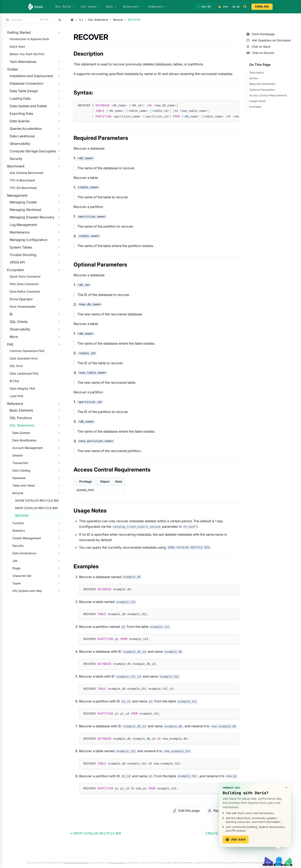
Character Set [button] (19, 631)
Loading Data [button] (18, 111)
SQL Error (14, 413)
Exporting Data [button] (19, 126)
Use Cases (91, 7)
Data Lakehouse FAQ (22, 420)
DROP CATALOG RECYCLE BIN (34, 564)
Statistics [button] (16, 586)
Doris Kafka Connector (22, 330)
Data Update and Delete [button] (26, 119)
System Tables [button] (18, 277)
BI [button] (9, 353)
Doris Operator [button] (19, 338)
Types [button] (14, 639)
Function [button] (16, 579)
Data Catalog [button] (19, 526)
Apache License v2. (119, 863)
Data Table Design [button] (21, 104)
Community (158, 7)
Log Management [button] (21, 255)
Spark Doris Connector (23, 315)
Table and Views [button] (21, 541)
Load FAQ (14, 443)
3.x (81, 20)
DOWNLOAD (262, 7)
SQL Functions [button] (18, 473)
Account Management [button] (25, 503)
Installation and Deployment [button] (29, 89)
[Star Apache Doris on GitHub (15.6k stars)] (232, 7)
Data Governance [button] (22, 609)
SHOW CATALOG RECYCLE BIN (34, 556)
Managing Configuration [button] (26, 270)
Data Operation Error (21, 405)
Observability (17, 156)
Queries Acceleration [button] (23, 141)
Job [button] (12, 616)
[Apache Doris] (36, 7)
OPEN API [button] (15, 292)
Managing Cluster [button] (21, 232)
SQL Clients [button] (16, 360)
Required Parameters (263, 84)
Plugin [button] (14, 624)
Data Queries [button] (17, 134)
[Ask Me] (203, 7)
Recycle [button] (15, 549)
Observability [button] (17, 368)
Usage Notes (258, 101)
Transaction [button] (18, 518)
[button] (60, 20)
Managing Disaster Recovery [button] (29, 247)
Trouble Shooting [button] (20, 285)
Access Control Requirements (268, 95)
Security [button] (13, 171)
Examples (255, 107)
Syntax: (254, 78)
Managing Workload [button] (23, 240)
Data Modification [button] (22, 496)
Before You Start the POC (25, 58)
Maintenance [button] (17, 262)
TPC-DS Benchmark (21, 209)
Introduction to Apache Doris (27, 43)
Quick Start (15, 51)
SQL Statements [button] (19, 481)
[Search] (28, 20)
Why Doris (65, 7)
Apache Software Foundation (76, 863)
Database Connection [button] (24, 96)
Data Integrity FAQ (20, 435)
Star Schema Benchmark (24, 194)
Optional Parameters (262, 90)
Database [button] (16, 533)
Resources (133, 7)
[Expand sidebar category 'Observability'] (59, 156)
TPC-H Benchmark (20, 202)
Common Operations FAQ (24, 398)
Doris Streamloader (20, 345)
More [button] (11, 375)
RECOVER (19, 571)
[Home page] (72, 20)
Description (257, 73)
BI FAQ (12, 428)
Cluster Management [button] (24, 594)
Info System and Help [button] (25, 646)
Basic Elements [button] (19, 466)
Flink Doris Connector (22, 322)
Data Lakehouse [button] (20, 149)
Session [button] (15, 511)
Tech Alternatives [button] (20, 66)
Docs (112, 7)
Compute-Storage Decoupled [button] (30, 164)
